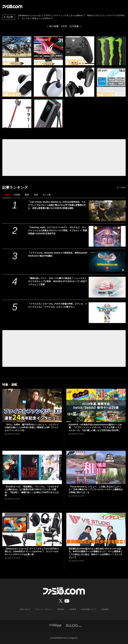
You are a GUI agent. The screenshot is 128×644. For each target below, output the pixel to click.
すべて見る (121, 188)
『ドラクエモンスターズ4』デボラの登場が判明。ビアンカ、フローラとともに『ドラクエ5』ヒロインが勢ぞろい (58, 305)
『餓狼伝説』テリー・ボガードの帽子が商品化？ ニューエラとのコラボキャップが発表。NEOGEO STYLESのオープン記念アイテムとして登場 (58, 281)
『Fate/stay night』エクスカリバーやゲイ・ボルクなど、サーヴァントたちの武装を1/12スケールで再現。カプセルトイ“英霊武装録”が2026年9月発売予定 (57, 230)
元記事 (8, 17)
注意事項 (73, 609)
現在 (7, 195)
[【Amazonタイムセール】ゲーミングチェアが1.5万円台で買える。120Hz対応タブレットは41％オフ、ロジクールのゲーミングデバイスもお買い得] (32, 529)
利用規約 (61, 609)
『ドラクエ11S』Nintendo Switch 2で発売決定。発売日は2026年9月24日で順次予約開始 (58, 254)
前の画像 (54, 26)
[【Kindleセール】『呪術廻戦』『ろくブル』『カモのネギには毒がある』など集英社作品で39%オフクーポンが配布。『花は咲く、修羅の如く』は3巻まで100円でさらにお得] (32, 467)
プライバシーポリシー (44, 609)
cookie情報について (89, 609)
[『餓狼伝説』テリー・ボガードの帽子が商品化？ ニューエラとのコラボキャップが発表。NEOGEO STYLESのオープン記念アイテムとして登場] (107, 287)
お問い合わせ (25, 609)
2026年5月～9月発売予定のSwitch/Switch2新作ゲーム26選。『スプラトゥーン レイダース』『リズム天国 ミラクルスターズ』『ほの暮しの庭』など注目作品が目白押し (95, 427)
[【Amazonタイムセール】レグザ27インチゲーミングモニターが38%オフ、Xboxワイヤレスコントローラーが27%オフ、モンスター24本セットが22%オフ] (17, 51)
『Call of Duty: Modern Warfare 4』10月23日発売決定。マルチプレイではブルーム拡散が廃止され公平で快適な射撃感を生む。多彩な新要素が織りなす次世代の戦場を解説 (57, 205)
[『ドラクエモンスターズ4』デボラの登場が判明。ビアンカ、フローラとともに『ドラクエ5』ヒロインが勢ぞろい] (107, 313)
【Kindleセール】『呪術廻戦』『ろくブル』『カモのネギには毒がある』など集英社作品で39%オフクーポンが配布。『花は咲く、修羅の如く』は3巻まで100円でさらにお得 (32, 491)
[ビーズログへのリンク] (74, 625)
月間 (36, 195)
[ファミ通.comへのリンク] (12, 6)
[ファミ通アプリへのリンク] (55, 625)
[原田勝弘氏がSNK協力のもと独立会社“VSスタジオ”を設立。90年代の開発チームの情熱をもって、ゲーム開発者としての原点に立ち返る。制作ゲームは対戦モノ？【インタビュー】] (96, 529)
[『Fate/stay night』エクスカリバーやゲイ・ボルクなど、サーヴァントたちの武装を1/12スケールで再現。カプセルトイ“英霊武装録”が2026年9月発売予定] (107, 236)
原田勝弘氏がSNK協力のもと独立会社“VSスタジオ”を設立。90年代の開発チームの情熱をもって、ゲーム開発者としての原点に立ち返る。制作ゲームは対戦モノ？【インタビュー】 (96, 553)
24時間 (17, 195)
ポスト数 (47, 195)
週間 (27, 195)
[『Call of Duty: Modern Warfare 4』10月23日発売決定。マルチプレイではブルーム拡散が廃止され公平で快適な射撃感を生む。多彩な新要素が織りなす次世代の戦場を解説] (107, 211)
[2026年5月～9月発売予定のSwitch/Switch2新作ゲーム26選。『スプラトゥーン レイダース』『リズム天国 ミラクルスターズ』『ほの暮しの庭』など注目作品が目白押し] (96, 405)
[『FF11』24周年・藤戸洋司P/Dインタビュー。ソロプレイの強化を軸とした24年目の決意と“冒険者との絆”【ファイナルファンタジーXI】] (32, 405)
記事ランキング (15, 187)
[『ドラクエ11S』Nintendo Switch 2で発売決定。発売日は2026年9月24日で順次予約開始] (107, 262)
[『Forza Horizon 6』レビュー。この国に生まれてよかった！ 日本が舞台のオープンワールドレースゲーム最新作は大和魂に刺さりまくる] (96, 467)
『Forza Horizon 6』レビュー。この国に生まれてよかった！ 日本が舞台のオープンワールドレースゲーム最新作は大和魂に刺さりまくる (96, 489)
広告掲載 (105, 609)
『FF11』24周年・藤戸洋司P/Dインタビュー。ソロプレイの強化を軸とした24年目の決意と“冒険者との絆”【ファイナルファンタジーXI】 (32, 427)
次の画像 (74, 26)
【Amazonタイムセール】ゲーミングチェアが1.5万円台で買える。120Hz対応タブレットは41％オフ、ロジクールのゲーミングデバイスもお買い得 (32, 551)
